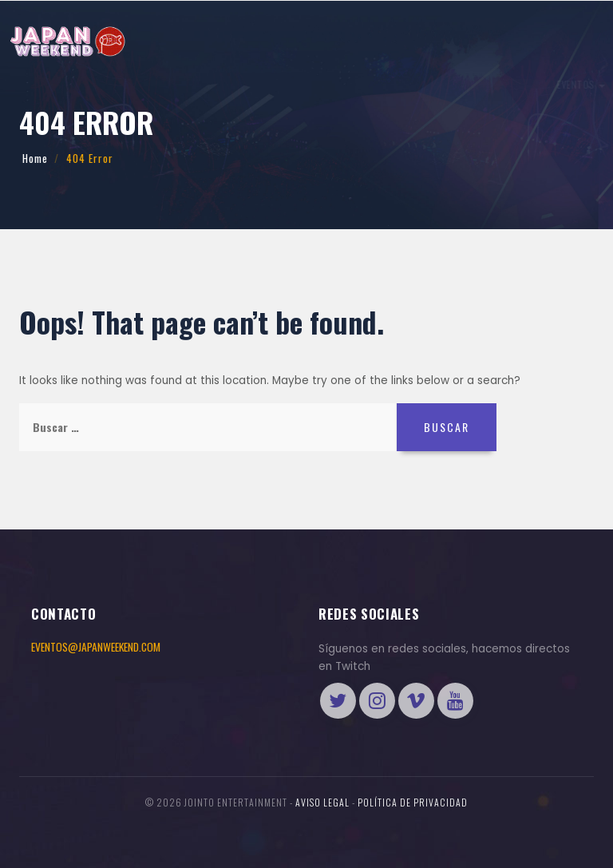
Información (116, 84)
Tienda (557, 83)
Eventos (49, 84)
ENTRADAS (453, 83)
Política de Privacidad (413, 802)
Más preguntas (349, 84)
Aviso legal (322, 802)
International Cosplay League (228, 84)
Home (35, 158)
